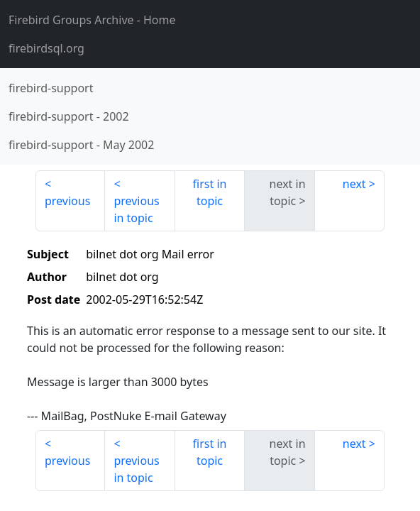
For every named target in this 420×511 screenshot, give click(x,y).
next (354, 184)
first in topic (210, 192)
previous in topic (136, 209)
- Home (92, 20)
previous (67, 201)
